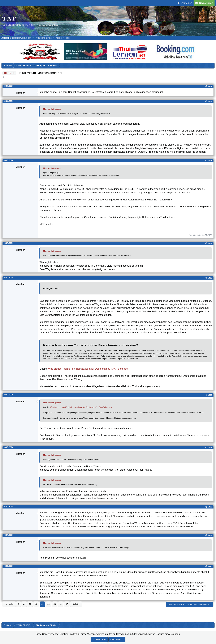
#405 (210, 278)
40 (36, 604)
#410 (210, 566)
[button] (33, 38)
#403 (210, 161)
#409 (210, 535)
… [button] (24, 604)
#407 (210, 448)
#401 (210, 86)
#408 (210, 507)
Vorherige (10, 604)
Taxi (68, 38)
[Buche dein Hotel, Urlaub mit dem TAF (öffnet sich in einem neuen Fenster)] (175, 59)
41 (42, 604)
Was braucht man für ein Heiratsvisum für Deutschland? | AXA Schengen (89, 369)
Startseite (6, 38)
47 (67, 604)
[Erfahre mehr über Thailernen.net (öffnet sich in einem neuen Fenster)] (130, 59)
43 (55, 604)
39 (30, 604)
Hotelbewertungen (22, 38)
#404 (210, 243)
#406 (210, 395)
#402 (210, 101)
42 (48, 604)
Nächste (75, 604)
